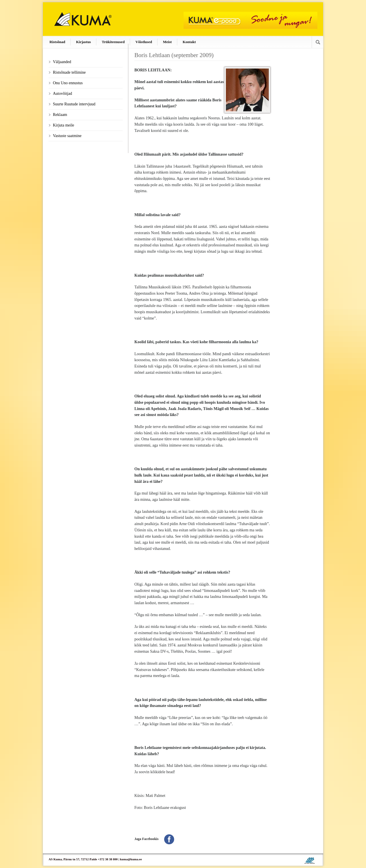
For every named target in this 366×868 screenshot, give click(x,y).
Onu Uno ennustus (68, 83)
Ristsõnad (57, 42)
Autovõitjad (62, 94)
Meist (167, 42)
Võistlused (144, 42)
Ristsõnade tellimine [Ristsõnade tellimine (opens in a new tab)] (69, 72)
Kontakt (189, 42)
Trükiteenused (113, 42)
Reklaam (60, 115)
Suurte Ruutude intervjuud (74, 104)
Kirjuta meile (63, 125)
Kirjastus (83, 42)
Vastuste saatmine (67, 136)
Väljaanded (62, 62)
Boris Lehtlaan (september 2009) (174, 55)
